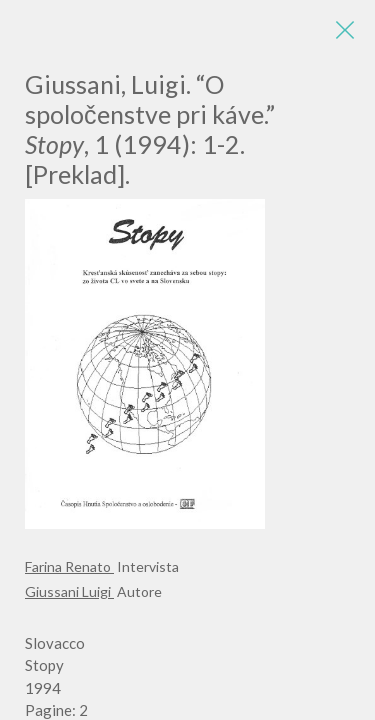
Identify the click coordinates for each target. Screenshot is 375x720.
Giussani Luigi (69, 591)
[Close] (345, 30)
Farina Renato (69, 566)
